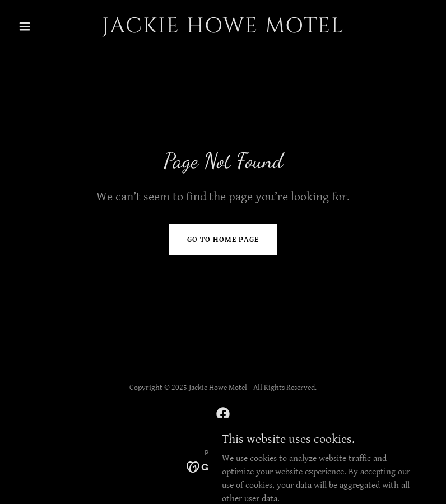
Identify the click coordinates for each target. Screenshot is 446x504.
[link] (223, 30)
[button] (45, 26)
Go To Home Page (223, 240)
